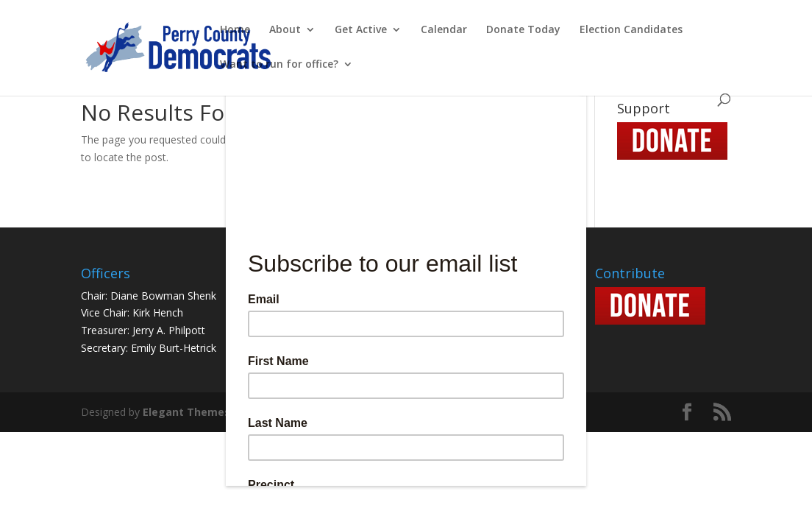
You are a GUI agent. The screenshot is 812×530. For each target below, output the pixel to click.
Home (235, 30)
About (285, 30)
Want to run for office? (279, 65)
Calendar (444, 30)
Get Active (361, 30)
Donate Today (523, 30)
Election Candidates (631, 30)
